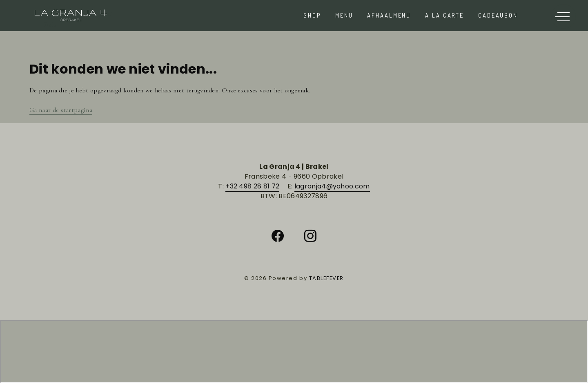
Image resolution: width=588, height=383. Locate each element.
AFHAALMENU (389, 15)
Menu (344, 15)
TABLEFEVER (326, 278)
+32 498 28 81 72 (252, 186)
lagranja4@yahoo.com (332, 186)
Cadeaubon (498, 15)
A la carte (444, 15)
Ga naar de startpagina (61, 110)
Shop (312, 15)
